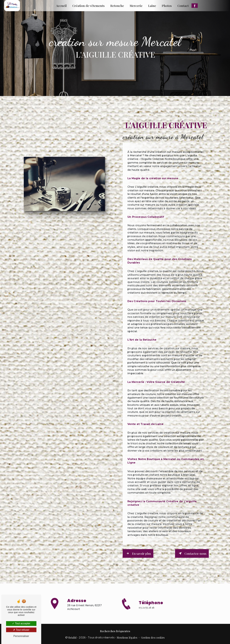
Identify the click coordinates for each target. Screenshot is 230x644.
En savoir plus (139, 553)
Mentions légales (127, 637)
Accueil (61, 6)
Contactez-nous (192, 553)
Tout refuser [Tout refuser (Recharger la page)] (21, 630)
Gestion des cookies (153, 637)
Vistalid (72, 637)
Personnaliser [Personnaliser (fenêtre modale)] (21, 636)
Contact (183, 6)
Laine (152, 6)
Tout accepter (21, 623)
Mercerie (136, 6)
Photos (167, 6)
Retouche (117, 6)
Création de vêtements (88, 6)
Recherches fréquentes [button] (115, 630)
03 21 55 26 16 (147, 613)
